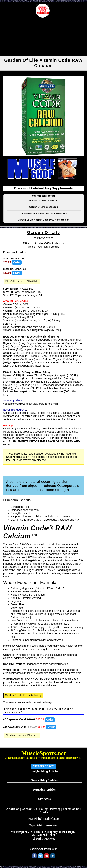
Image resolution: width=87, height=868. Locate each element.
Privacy (55, 809)
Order (17, 262)
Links (44, 812)
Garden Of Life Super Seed (44, 207)
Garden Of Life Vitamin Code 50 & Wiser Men (44, 214)
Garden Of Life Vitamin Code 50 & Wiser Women (43, 220)
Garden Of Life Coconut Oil (44, 201)
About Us (13, 809)
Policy (43, 809)
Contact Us (29, 809)
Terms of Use (72, 809)
